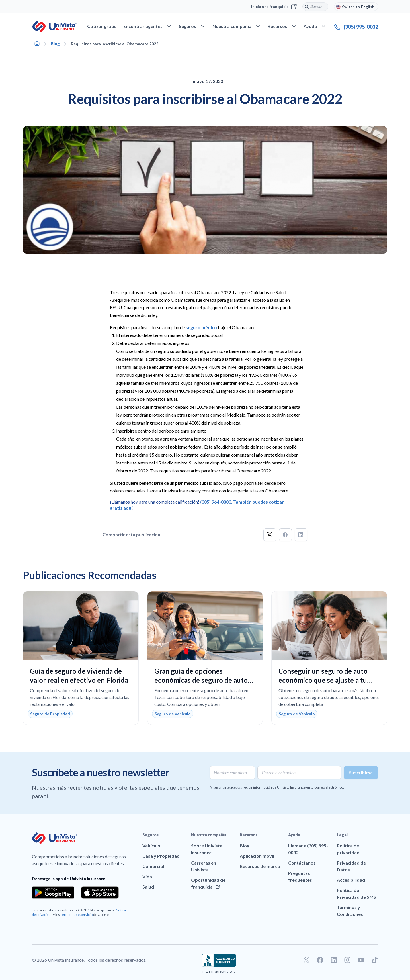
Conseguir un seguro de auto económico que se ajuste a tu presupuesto (323, 680)
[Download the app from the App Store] (100, 893)
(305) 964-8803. (216, 502)
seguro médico (201, 327)
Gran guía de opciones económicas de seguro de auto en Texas (201, 680)
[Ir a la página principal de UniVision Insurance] (55, 27)
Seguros (150, 835)
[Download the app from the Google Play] (53, 893)
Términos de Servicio (76, 915)
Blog (55, 44)
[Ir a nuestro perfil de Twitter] (306, 960)
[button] (270, 535)
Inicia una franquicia (274, 7)
